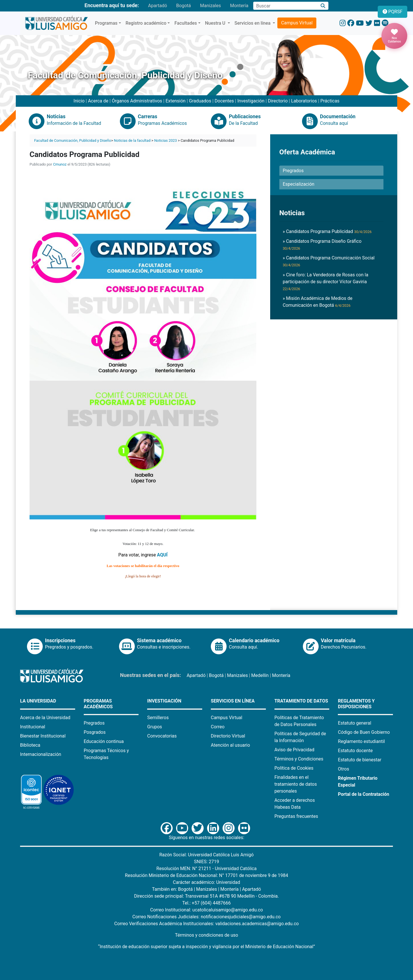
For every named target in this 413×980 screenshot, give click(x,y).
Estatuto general (354, 723)
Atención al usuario (230, 745)
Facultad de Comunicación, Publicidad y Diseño (73, 140)
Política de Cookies (294, 768)
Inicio (79, 101)
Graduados (200, 101)
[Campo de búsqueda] (285, 6)
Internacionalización (41, 754)
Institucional (33, 727)
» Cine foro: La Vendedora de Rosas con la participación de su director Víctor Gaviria (326, 282)
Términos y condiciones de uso (206, 935)
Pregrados (94, 723)
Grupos (155, 727)
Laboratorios (304, 101)
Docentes (224, 101)
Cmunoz (60, 164)
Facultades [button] (186, 23)
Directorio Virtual (228, 736)
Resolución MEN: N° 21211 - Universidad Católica (206, 869)
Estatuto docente (355, 751)
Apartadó (157, 6)
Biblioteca (30, 745)
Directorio (278, 101)
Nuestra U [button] (216, 23)
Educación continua (104, 741)
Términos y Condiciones (299, 759)
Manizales (210, 6)
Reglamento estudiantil (361, 741)
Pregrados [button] (293, 171)
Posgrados (95, 732)
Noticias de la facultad (132, 140)
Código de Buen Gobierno (364, 732)
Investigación (251, 101)
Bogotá (183, 6)
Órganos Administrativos (137, 101)
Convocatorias (162, 736)
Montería (239, 6)
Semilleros (158, 718)
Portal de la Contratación (364, 794)
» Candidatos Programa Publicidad (327, 231)
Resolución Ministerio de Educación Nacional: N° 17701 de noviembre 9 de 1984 (207, 875)
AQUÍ (162, 555)
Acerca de (98, 101)
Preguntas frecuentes (296, 816)
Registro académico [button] (146, 23)
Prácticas (330, 101)
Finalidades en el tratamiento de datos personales (296, 784)
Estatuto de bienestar (360, 760)
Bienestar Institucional (43, 736)
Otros (343, 769)
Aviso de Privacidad (294, 750)
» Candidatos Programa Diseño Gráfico (322, 244)
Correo (218, 727)
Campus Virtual (297, 23)
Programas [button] (106, 23)
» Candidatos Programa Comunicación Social (329, 261)
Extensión (176, 101)
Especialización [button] (299, 184)
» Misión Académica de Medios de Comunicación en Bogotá (318, 302)
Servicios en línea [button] (253, 23)
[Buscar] (323, 6)
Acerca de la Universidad (45, 718)
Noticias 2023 (166, 140)
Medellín (260, 675)
